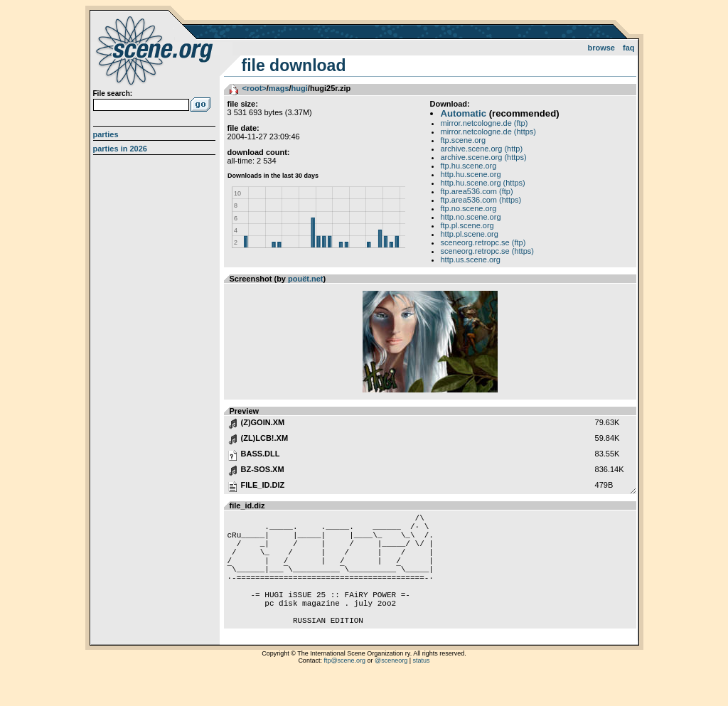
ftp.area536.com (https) (481, 200)
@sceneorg (391, 688)
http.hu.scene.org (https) (483, 183)
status (422, 688)
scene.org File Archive (156, 50)
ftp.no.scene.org (469, 208)
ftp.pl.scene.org (467, 225)
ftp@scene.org (344, 688)
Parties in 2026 (120, 149)
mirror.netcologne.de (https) (489, 132)
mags (279, 88)
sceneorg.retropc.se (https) (487, 251)
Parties (106, 134)
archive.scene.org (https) (484, 157)
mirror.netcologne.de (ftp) (485, 123)
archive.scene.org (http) (482, 149)
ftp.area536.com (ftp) (477, 191)
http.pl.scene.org (470, 234)
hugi (300, 88)
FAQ (629, 48)
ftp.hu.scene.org (469, 166)
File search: (113, 93)
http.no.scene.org (471, 217)
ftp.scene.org (464, 140)
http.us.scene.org (471, 260)
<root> (255, 88)
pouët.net (306, 279)
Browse (601, 48)
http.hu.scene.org (471, 174)
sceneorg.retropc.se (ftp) (483, 242)
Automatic (464, 113)
